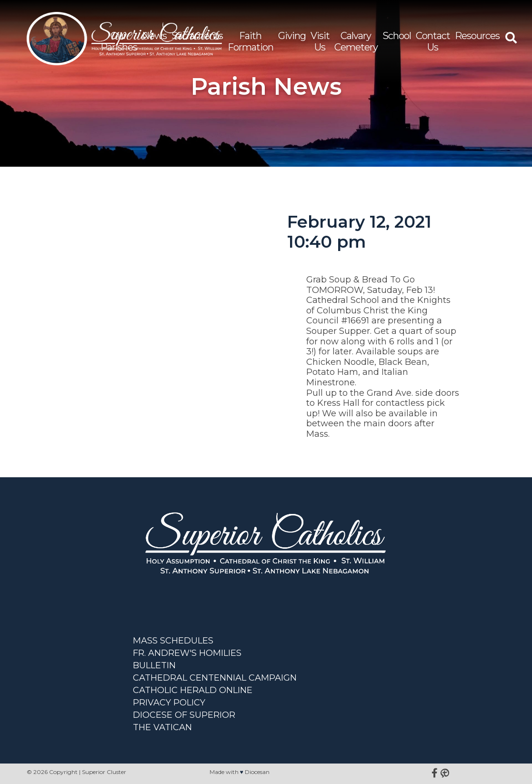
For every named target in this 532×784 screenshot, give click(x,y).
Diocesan (257, 772)
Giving (292, 36)
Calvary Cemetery (356, 41)
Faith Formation (251, 41)
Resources (477, 36)
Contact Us (433, 41)
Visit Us (320, 41)
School (397, 36)
